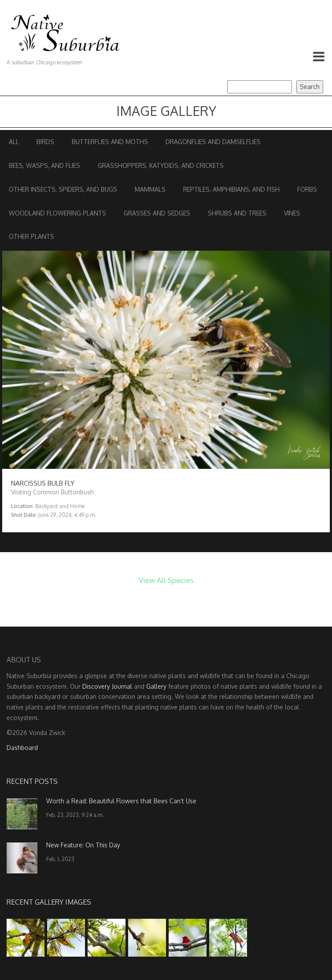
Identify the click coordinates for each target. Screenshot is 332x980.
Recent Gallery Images (49, 902)
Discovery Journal (107, 686)
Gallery (156, 686)
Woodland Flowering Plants (57, 213)
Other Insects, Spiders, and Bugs (63, 189)
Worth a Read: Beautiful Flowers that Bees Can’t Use (121, 801)
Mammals (150, 189)
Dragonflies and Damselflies (213, 142)
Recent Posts (32, 781)
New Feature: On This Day (83, 845)
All (14, 142)
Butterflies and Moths (110, 142)
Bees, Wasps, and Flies (44, 165)
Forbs (307, 189)
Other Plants (31, 236)
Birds (45, 142)
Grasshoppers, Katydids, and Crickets (161, 165)
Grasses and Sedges (157, 213)
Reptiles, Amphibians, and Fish (231, 189)
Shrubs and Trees (237, 213)
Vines (292, 213)
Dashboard (22, 748)
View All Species (166, 580)
